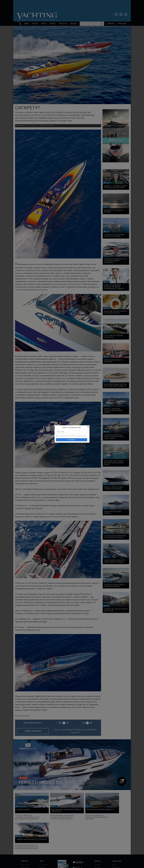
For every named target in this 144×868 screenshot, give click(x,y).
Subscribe (72, 440)
